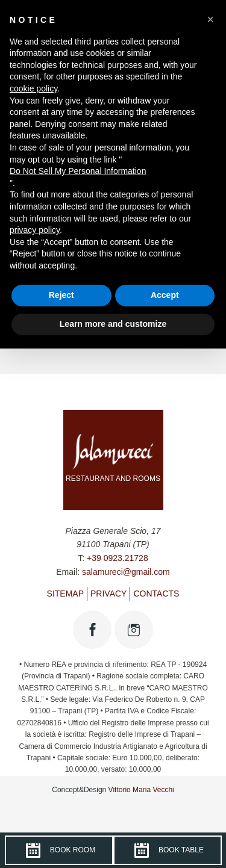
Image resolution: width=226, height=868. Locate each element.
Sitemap (65, 594)
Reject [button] (61, 295)
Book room (59, 851)
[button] (210, 19)
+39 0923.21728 (118, 558)
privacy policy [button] (35, 230)
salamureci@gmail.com (126, 572)
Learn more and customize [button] (113, 324)
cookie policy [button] (33, 88)
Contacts (156, 594)
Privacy (108, 594)
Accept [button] (165, 295)
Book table (167, 851)
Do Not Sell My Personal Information (78, 171)
